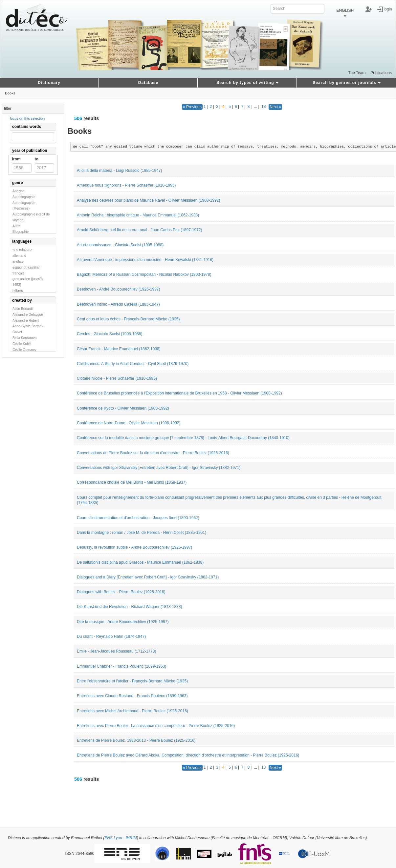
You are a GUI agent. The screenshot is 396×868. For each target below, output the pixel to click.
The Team (357, 73)
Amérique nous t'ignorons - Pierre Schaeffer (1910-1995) (126, 185)
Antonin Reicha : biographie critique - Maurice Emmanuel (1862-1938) (138, 215)
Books (10, 93)
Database (148, 83)
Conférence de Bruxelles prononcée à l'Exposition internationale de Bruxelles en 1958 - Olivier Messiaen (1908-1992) (179, 393)
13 (264, 107)
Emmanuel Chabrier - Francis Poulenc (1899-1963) (121, 666)
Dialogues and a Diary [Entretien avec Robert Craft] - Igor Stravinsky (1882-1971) (148, 577)
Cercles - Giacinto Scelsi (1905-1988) (110, 334)
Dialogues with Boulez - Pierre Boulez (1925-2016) (121, 592)
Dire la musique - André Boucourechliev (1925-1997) (123, 622)
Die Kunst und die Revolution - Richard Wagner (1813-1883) (129, 607)
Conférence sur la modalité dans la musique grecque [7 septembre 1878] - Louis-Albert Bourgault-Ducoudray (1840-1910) (183, 438)
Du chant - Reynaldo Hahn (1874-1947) (111, 636)
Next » (275, 107)
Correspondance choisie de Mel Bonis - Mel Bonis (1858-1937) (132, 482)
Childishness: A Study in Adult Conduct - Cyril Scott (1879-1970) (133, 364)
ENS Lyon (113, 838)
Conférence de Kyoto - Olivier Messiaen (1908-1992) (123, 408)
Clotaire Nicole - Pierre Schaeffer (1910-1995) (117, 378)
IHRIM (131, 838)
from (16, 159)
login (388, 9)
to (37, 159)
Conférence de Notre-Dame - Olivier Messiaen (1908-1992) (129, 423)
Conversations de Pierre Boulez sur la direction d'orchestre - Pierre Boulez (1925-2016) (153, 453)
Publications (381, 73)
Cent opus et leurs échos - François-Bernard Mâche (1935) (128, 319)
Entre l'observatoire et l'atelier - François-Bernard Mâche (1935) (132, 681)
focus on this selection (27, 118)
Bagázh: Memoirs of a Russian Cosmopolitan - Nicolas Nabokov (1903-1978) (144, 274)
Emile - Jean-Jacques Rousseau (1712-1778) (116, 651)
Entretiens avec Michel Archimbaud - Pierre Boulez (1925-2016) (132, 711)
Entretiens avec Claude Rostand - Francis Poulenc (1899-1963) (132, 696)
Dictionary (49, 83)
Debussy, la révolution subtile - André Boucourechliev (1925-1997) (134, 547)
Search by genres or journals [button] (346, 83)
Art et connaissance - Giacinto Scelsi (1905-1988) (120, 245)
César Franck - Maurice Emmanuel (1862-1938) (119, 349)
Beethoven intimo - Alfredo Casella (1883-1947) (118, 304)
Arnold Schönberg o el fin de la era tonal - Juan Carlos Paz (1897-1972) (140, 230)
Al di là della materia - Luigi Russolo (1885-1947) (119, 171)
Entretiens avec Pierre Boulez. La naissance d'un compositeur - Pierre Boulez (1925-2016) (156, 726)
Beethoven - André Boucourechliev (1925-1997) (119, 289)
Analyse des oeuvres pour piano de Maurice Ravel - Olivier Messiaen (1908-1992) (148, 200)
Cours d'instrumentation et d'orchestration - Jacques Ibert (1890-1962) (138, 518)
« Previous (192, 107)
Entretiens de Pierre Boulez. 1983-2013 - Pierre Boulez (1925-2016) (136, 740)
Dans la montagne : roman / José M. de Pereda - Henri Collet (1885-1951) (142, 533)
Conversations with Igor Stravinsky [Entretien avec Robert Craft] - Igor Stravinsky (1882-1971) (159, 468)
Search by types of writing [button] (247, 83)
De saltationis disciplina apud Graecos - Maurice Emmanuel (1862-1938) (140, 562)
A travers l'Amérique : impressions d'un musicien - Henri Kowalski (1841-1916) (145, 260)
